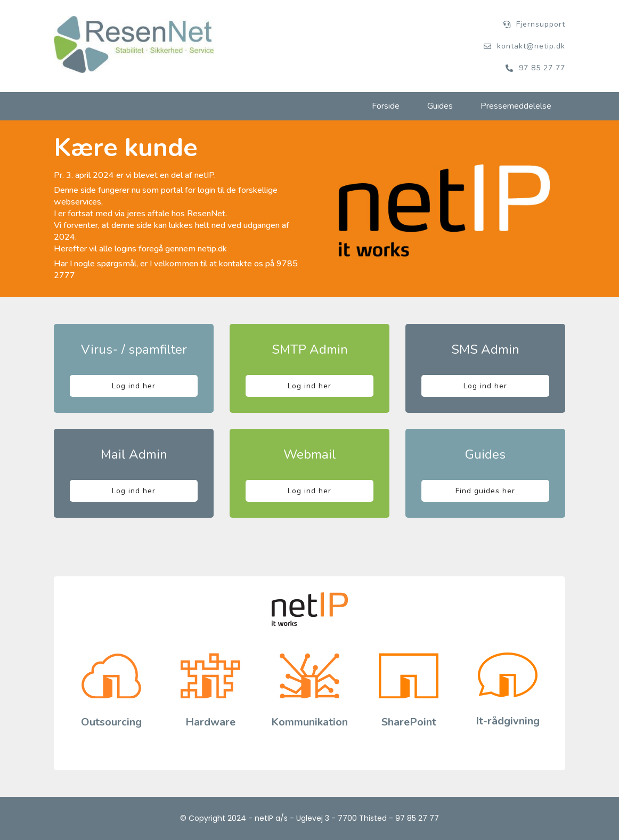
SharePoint (409, 722)
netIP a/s (271, 818)
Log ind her (134, 386)
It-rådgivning (508, 721)
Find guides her (485, 491)
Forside (386, 106)
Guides (440, 106)
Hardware (210, 722)
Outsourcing (111, 722)
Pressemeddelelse (516, 106)
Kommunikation (309, 722)
